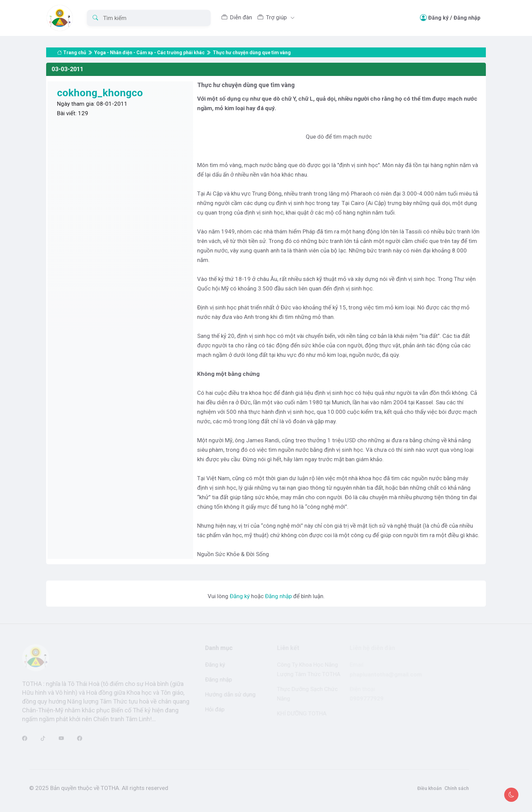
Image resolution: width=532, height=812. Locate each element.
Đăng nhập (467, 18)
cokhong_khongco (100, 93)
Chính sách (448, 788)
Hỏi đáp (210, 709)
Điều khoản (421, 788)
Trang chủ (72, 46)
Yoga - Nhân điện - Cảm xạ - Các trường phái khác (149, 46)
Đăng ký (438, 18)
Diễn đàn (237, 17)
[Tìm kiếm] (149, 18)
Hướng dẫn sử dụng (225, 694)
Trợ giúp (273, 17)
